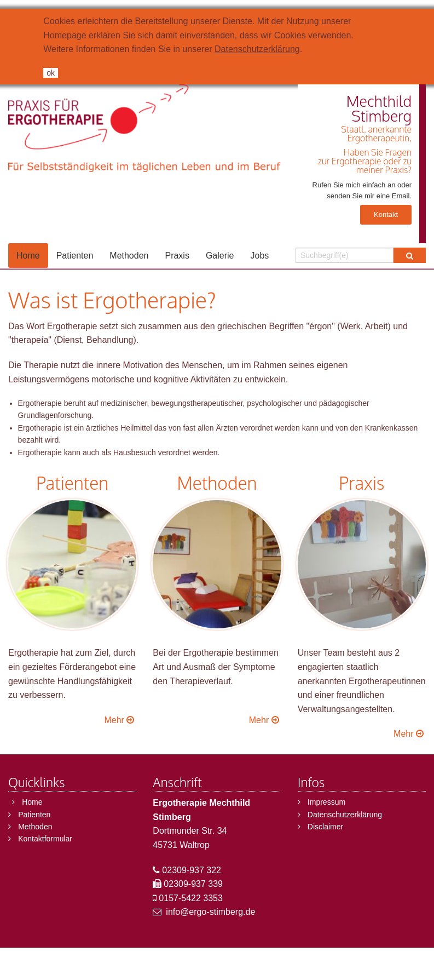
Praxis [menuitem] (177, 256)
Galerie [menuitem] (220, 256)
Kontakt (386, 214)
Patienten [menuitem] (75, 256)
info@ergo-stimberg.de (210, 912)
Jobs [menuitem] (260, 256)
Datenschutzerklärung (257, 49)
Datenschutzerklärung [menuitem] (345, 815)
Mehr (120, 720)
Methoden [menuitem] (129, 256)
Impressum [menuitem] (326, 802)
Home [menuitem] (28, 256)
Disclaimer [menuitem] (325, 827)
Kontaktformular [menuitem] (45, 839)
